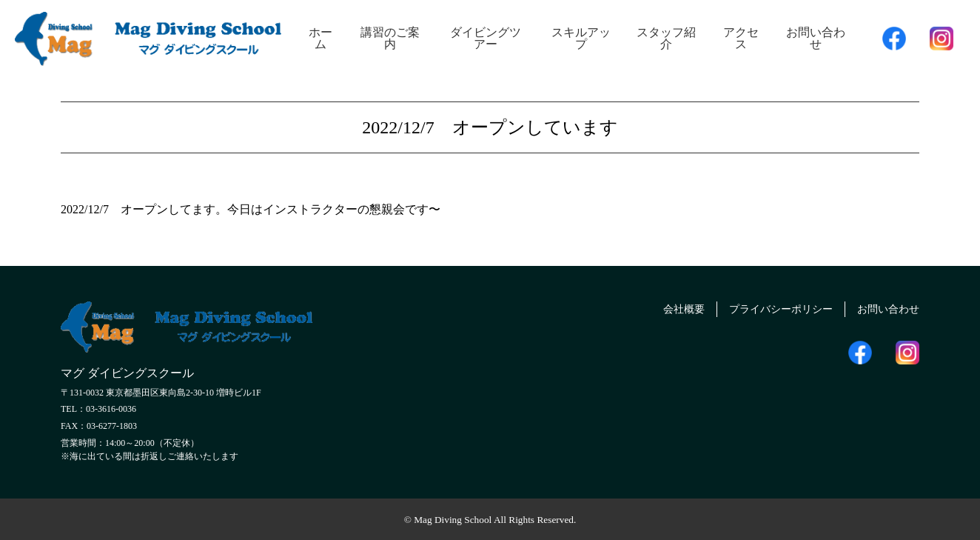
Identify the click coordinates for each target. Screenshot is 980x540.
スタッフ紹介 (666, 38)
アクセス (741, 38)
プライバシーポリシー (765, 307)
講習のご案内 (390, 38)
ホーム (320, 38)
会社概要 (657, 307)
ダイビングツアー (486, 38)
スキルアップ (581, 38)
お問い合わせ (816, 38)
